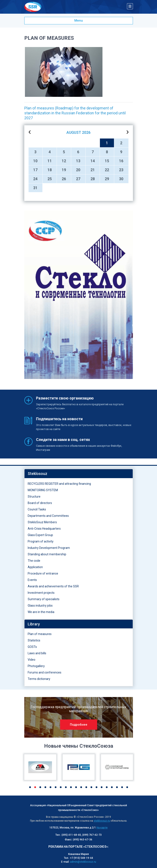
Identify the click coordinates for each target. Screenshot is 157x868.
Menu (79, 21)
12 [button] (86, 787)
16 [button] (107, 787)
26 (64, 179)
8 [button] (66, 787)
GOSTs (32, 647)
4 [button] (45, 787)
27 (78, 179)
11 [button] (81, 787)
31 (35, 188)
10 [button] (76, 787)
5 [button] (50, 787)
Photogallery (36, 666)
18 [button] (117, 787)
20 (78, 170)
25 (50, 179)
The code (34, 561)
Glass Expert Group (40, 535)
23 (121, 170)
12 (64, 161)
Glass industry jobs (40, 606)
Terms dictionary (39, 679)
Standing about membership (47, 554)
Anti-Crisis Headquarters (44, 529)
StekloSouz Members (42, 522)
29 (107, 179)
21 (93, 170)
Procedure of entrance (43, 573)
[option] (79, 295)
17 (35, 170)
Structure (34, 497)
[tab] (79, 474)
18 (50, 170)
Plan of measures (40, 634)
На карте (102, 828)
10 (35, 161)
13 (78, 161)
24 (35, 179)
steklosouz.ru (102, 821)
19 (64, 170)
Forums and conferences (45, 672)
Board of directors (40, 503)
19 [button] (122, 787)
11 (50, 161)
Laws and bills (37, 653)
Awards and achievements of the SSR (53, 586)
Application (35, 567)
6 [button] (56, 787)
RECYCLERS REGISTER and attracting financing (59, 484)
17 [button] (112, 787)
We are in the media (41, 612)
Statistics (34, 640)
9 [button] (71, 787)
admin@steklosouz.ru (83, 862)
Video (32, 660)
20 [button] (127, 787)
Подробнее (79, 725)
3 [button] (40, 787)
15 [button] (102, 787)
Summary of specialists (44, 599)
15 (107, 161)
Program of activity (41, 541)
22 (107, 170)
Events (32, 580)
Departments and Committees (48, 516)
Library (34, 624)
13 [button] (91, 787)
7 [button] (61, 787)
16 (121, 161)
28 (93, 179)
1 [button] (30, 787)
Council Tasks (37, 509)
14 (93, 161)
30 (121, 179)
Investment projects (41, 593)
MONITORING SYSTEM (43, 490)
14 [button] (97, 787)
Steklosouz (37, 474)
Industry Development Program (49, 548)
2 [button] (35, 787)
